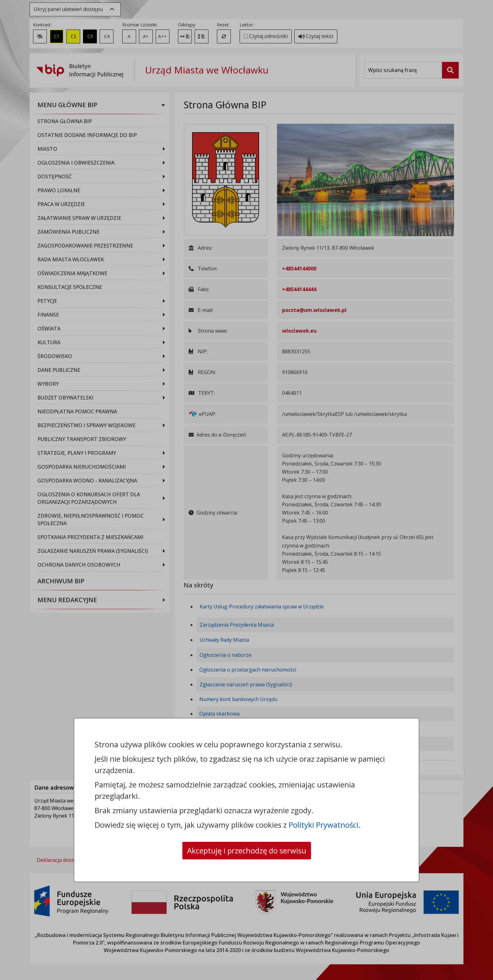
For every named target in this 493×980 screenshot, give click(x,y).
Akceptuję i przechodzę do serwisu (247, 850)
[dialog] (246, 490)
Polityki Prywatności (324, 825)
